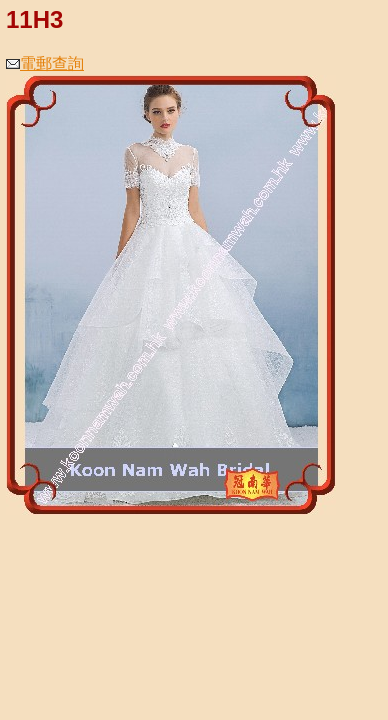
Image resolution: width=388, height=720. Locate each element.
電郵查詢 (45, 63)
